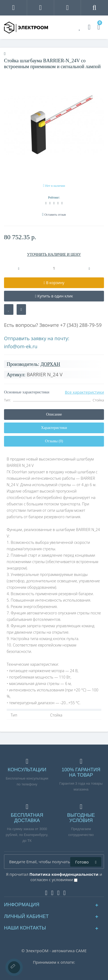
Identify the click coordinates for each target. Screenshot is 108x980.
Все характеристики (84, 392)
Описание (54, 414)
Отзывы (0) (54, 441)
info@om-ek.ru (21, 346)
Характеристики (54, 428)
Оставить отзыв (55, 215)
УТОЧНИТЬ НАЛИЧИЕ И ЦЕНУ (54, 255)
